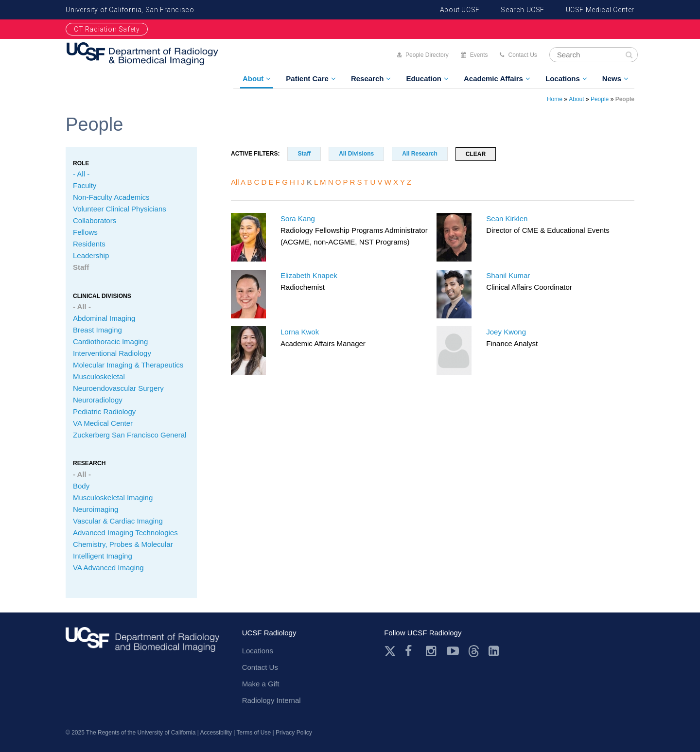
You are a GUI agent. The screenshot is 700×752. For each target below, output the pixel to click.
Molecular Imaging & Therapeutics (128, 365)
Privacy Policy (294, 733)
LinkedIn (495, 651)
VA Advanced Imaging (108, 568)
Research (367, 79)
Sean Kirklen (507, 219)
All (235, 182)
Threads (474, 651)
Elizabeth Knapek (309, 275)
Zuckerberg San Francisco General (130, 435)
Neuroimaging (96, 509)
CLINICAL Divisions (102, 296)
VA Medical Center (103, 423)
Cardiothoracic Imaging (110, 341)
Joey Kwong (506, 332)
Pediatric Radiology (104, 411)
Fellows (85, 232)
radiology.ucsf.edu (142, 643)
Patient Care (307, 79)
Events (479, 55)
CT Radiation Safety (107, 29)
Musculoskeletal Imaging (113, 498)
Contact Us (522, 55)
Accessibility (216, 733)
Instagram (432, 651)
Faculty (85, 185)
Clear (476, 154)
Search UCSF (523, 10)
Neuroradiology (98, 400)
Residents (89, 244)
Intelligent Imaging (103, 556)
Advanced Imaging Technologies (125, 533)
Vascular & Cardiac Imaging (118, 521)
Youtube (453, 651)
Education (424, 79)
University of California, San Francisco (130, 10)
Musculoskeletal (99, 376)
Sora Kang (298, 219)
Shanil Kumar (508, 275)
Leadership (91, 255)
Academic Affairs (493, 79)
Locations (563, 79)
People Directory (427, 55)
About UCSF (460, 10)
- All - (81, 174)
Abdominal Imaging (104, 318)
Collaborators (95, 220)
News (612, 79)
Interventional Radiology (112, 353)
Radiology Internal (271, 700)
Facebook (411, 651)
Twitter (390, 651)
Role (81, 163)
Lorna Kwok (300, 332)
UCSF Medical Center (600, 10)
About (253, 79)
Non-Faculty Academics (111, 197)
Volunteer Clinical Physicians (120, 209)
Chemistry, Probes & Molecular (123, 544)
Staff (81, 267)
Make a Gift (261, 684)
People (600, 99)
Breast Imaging (97, 330)
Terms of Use (254, 733)
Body (81, 486)
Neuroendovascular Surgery (118, 388)
